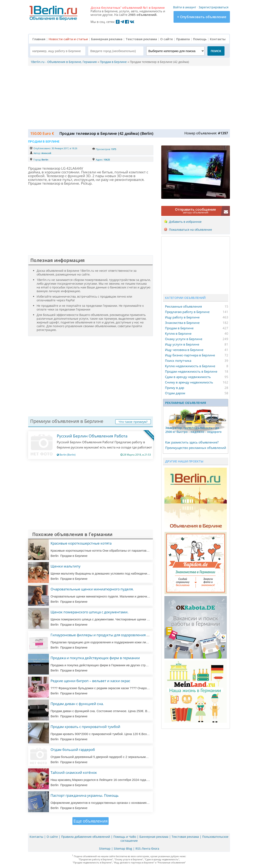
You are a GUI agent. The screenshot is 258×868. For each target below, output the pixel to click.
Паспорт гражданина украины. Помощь (85, 795)
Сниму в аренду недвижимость (189, 382)
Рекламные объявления (183, 306)
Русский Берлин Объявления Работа (92, 436)
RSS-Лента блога (147, 849)
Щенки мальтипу (66, 566)
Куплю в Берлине (178, 333)
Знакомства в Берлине (182, 323)
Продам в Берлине (179, 328)
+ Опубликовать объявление (202, 17)
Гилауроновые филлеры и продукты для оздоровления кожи (103, 635)
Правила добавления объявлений (86, 837)
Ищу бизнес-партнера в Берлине (190, 355)
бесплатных (111, 8)
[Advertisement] (128, 97)
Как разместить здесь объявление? (192, 442)
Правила (183, 39)
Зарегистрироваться (214, 7)
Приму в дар (175, 388)
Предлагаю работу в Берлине (187, 312)
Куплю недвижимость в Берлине (190, 366)
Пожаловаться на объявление (190, 230)
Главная (39, 39)
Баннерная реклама (107, 39)
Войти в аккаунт (185, 7)
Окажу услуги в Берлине (184, 339)
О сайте (167, 39)
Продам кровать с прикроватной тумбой (85, 727)
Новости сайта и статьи (68, 39)
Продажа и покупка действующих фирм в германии (95, 658)
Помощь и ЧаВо (125, 837)
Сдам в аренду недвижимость (188, 377)
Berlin (45, 160)
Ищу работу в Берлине (182, 317)
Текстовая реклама (141, 39)
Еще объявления (91, 821)
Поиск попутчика (178, 361)
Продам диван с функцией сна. (77, 704)
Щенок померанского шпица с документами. (90, 612)
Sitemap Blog (123, 849)
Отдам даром (175, 393)
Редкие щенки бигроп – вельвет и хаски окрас (90, 681)
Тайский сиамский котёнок (74, 772)
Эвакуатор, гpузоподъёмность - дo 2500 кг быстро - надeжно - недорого (193, 430)
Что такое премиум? (133, 422)
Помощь (200, 39)
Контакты (218, 39)
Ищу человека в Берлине (184, 350)
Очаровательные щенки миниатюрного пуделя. (92, 589)
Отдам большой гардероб (73, 750)
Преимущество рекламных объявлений (196, 448)
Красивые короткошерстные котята (81, 543)
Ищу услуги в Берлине (182, 344)
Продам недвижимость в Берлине (191, 371)
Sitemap (105, 849)
